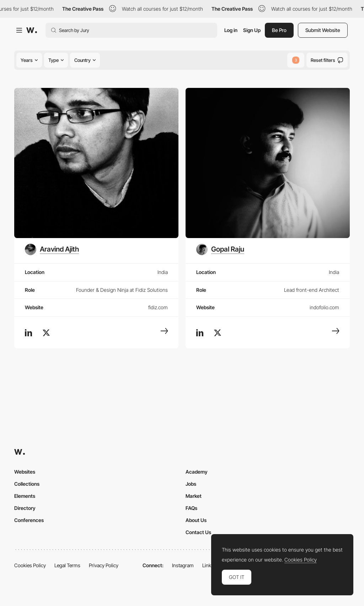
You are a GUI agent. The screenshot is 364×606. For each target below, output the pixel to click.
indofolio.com (324, 307)
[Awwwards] (32, 30)
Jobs (191, 484)
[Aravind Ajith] (52, 249)
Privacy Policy (104, 565)
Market (194, 496)
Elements (25, 496)
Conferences (29, 520)
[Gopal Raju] (220, 249)
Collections (27, 484)
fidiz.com (158, 307)
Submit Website (323, 30)
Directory (25, 508)
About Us (196, 520)
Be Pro (279, 30)
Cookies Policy (30, 565)
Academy (197, 472)
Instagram (183, 565)
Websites (25, 472)
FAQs (191, 508)
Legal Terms (67, 565)
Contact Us (198, 532)
